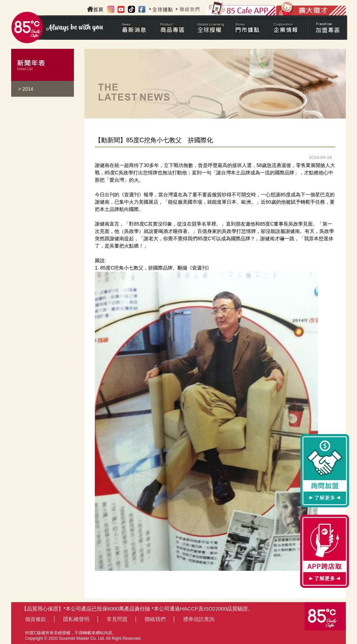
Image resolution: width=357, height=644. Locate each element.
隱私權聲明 (76, 619)
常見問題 (117, 619)
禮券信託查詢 (199, 619)
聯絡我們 (155, 619)
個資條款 (36, 619)
